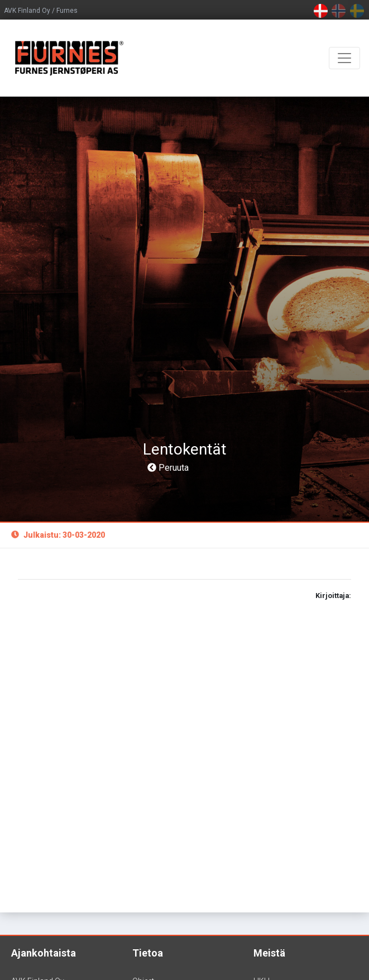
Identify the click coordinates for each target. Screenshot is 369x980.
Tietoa (148, 953)
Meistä (269, 953)
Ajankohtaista (44, 953)
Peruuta (168, 468)
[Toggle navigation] (344, 58)
